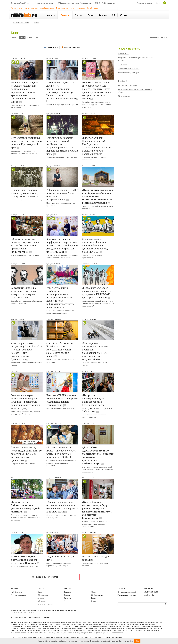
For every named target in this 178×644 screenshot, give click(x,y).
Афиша (94, 592)
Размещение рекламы (127, 595)
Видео (30, 38)
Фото (37, 38)
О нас (40, 592)
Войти (158, 3)
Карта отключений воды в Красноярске (39, 8)
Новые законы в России (65, 8)
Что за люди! (122, 64)
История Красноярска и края (128, 73)
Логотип (41, 598)
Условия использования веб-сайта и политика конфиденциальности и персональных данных (43, 611)
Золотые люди (123, 53)
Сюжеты (67, 598)
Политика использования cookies (22, 613)
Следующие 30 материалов (45, 577)
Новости (14, 38)
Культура (14, 58)
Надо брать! (122, 81)
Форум (93, 598)
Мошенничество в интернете (129, 68)
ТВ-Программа (97, 595)
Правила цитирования (113, 637)
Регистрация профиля (145, 3)
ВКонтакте (16, 592)
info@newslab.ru (150, 595)
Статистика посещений (127, 592)
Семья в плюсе (123, 77)
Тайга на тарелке (124, 96)
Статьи (22, 38)
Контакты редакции (45, 604)
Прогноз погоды (86, 3)
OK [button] (137, 641)
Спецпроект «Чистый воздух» (87, 8)
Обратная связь (43, 595)
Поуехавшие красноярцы (127, 85)
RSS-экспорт (42, 601)
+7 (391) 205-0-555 (151, 592)
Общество (15, 114)
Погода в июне (16, 8)
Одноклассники (18, 595)
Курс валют (111, 3)
